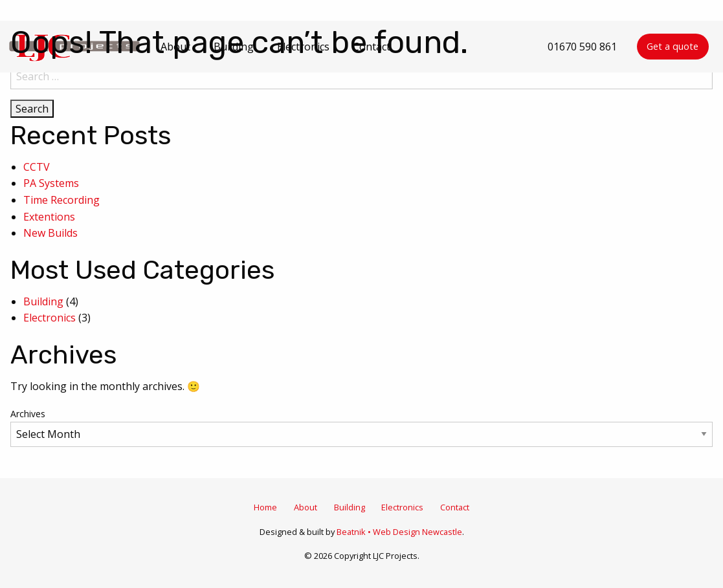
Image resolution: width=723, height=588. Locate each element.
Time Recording (61, 200)
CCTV (37, 167)
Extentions (49, 217)
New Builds (50, 233)
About (306, 507)
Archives (28, 414)
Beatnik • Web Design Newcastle (399, 532)
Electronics (50, 318)
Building (43, 301)
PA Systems (51, 183)
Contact (455, 507)
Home (265, 507)
